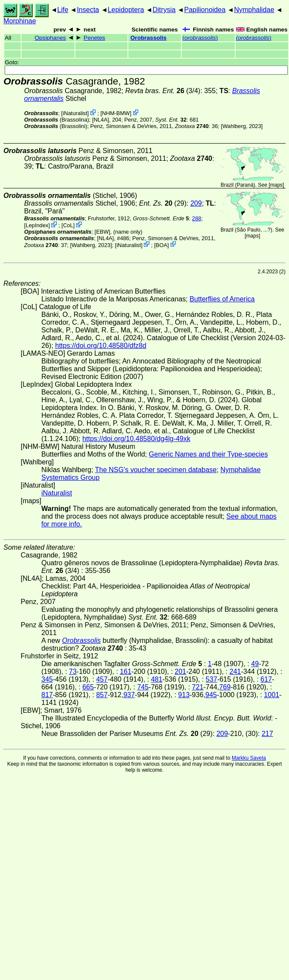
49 (255, 664)
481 (157, 679)
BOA (161, 245)
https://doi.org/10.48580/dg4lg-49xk (136, 439)
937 (129, 695)
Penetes (94, 38)
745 (143, 687)
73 (73, 672)
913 (184, 695)
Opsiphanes (50, 38)
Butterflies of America (222, 299)
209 (196, 203)
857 (102, 695)
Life (63, 10)
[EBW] (103, 232)
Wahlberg (234, 126)
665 (88, 687)
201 (181, 672)
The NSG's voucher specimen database (156, 470)
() (200, 38)
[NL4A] (101, 120)
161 (126, 672)
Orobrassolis (149, 38)
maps (276, 185)
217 (267, 734)
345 (47, 679)
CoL (68, 225)
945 (211, 695)
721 (198, 687)
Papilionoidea (205, 10)
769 (225, 687)
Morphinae (20, 21)
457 (102, 679)
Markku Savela (249, 758)
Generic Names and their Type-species (208, 454)
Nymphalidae (254, 10)
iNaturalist (75, 113)
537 (212, 679)
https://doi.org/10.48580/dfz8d (101, 346)
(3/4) (163, 91)
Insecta (88, 10)
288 (197, 218)
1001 (272, 695)
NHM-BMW (116, 113)
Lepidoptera (126, 10)
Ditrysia (164, 10)
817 (47, 695)
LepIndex (37, 225)
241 (235, 672)
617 (266, 679)
